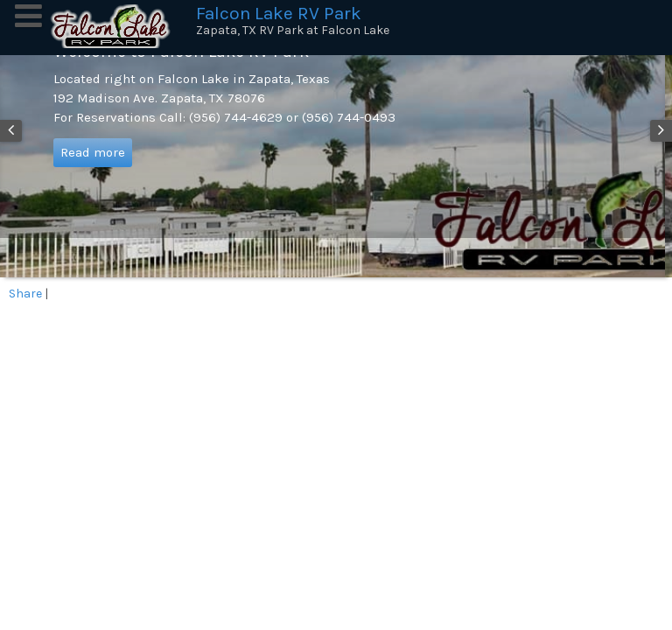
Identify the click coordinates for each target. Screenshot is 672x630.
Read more (93, 152)
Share (25, 294)
